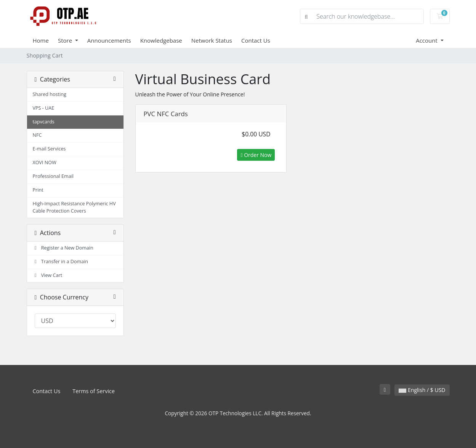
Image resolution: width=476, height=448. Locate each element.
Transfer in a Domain (61, 262)
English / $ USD (422, 390)
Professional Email (53, 176)
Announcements (109, 40)
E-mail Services (49, 149)
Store (66, 40)
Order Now (256, 155)
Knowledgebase (161, 40)
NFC (37, 135)
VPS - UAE (44, 108)
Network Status (212, 40)
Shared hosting (50, 94)
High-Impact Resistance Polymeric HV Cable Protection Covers (74, 207)
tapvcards (44, 122)
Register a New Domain (63, 248)
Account (427, 40)
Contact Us (256, 40)
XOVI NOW (45, 162)
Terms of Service (94, 391)
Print (38, 190)
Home (41, 40)
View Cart (48, 275)
